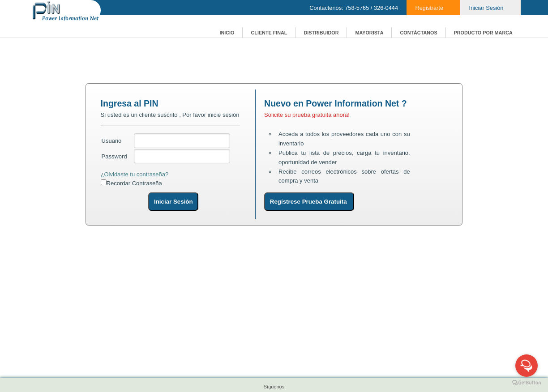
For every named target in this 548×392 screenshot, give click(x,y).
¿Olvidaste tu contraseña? (135, 174)
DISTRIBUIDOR (321, 33)
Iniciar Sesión (486, 8)
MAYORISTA (369, 33)
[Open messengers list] (527, 366)
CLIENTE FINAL (269, 33)
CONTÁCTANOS (418, 33)
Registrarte (429, 8)
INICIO (227, 33)
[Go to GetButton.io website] (527, 383)
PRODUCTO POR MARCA (483, 33)
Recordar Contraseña (134, 183)
